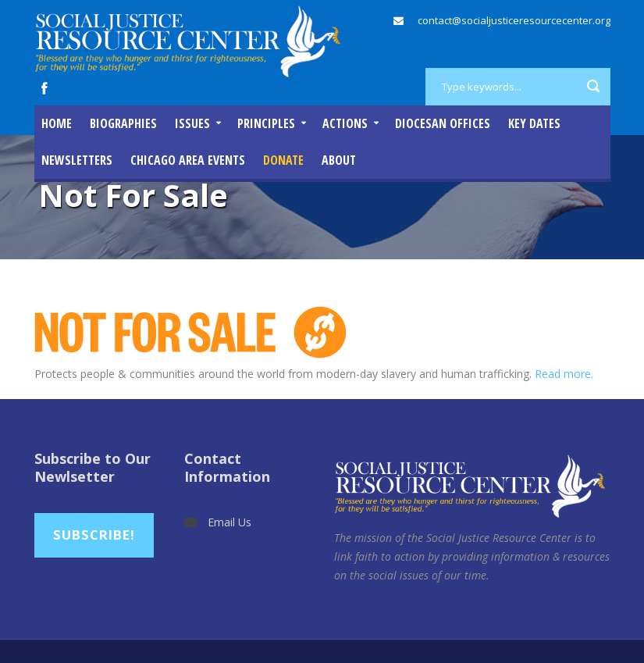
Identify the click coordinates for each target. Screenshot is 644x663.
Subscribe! (94, 535)
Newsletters (77, 160)
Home (57, 123)
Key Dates (534, 123)
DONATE (283, 160)
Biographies (123, 123)
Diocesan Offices (443, 123)
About (339, 160)
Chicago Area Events (188, 160)
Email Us (229, 522)
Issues (192, 123)
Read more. (564, 374)
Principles (266, 123)
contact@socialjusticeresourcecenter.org (514, 20)
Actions (345, 123)
